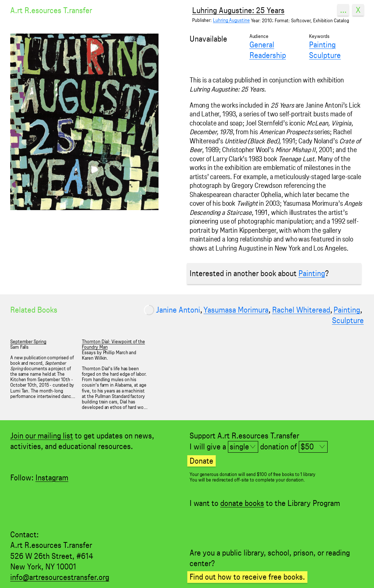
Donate (201, 461)
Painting (322, 45)
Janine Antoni (178, 310)
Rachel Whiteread (301, 310)
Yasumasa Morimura (236, 310)
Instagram (52, 477)
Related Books (34, 310)
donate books (242, 503)
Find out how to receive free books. (247, 577)
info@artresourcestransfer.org (60, 577)
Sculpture (325, 55)
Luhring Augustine (231, 20)
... (343, 10)
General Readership (268, 50)
